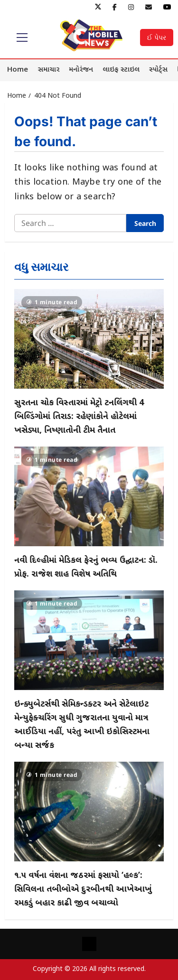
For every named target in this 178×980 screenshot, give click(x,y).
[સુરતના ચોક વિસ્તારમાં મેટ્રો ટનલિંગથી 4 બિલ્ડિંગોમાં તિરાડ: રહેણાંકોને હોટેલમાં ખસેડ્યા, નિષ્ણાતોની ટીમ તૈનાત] (89, 339)
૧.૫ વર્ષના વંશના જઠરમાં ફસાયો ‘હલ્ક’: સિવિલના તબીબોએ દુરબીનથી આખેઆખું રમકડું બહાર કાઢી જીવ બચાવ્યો (83, 890)
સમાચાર (48, 70)
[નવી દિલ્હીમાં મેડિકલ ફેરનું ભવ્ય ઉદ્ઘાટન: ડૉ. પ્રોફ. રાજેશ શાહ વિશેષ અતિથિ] (89, 496)
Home (18, 70)
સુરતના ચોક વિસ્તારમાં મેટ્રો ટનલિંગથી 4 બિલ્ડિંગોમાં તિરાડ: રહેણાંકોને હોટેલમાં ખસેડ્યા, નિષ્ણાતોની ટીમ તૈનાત (79, 417)
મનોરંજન (81, 70)
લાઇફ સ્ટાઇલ (121, 70)
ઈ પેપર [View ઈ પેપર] (157, 37)
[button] (22, 37)
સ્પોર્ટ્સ (158, 70)
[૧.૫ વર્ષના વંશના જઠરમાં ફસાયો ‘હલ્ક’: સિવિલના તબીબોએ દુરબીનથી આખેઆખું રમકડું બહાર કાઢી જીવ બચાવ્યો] (89, 812)
